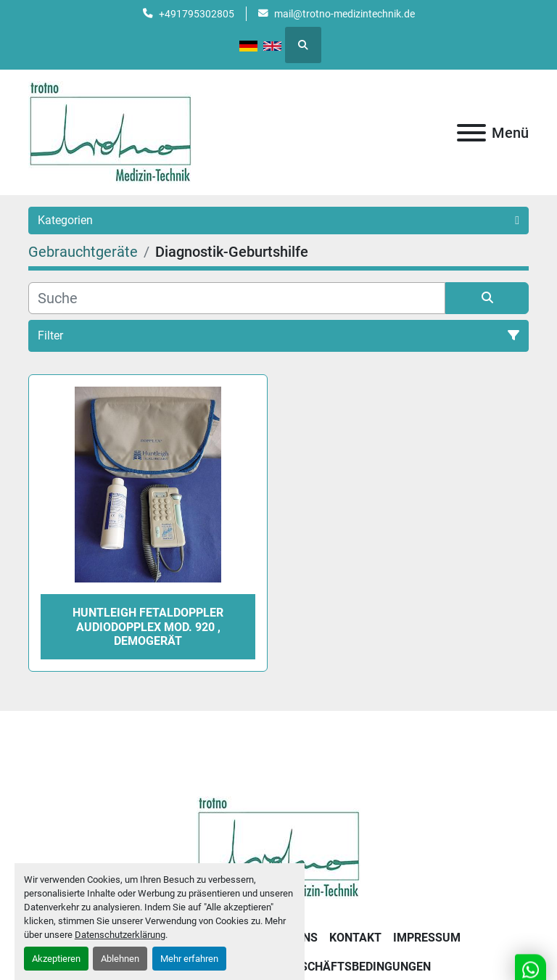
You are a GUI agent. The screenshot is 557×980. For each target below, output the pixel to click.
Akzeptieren (56, 959)
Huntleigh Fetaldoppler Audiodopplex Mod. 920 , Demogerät (148, 626)
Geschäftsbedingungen (358, 967)
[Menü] (471, 133)
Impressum (427, 938)
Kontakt (355, 938)
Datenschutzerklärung (120, 935)
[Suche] (237, 298)
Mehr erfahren (189, 959)
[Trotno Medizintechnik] (279, 847)
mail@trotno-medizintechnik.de (344, 14)
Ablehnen (120, 959)
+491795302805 (197, 14)
